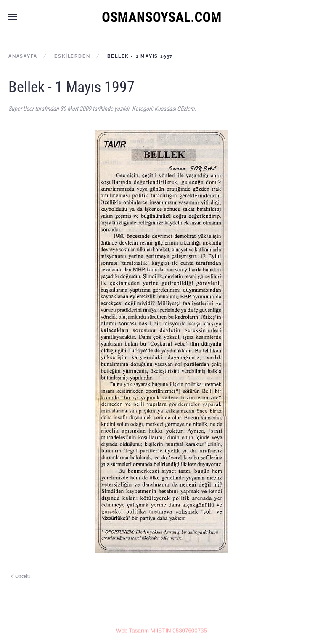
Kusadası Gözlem (175, 109)
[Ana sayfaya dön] (161, 17)
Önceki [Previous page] (20, 576)
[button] (13, 17)
